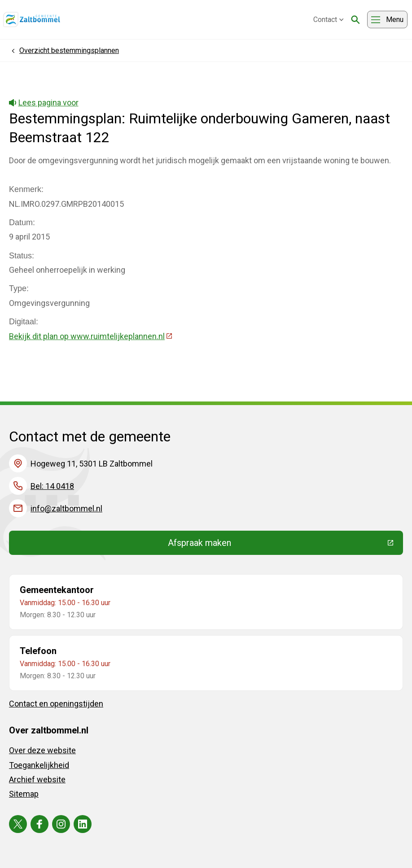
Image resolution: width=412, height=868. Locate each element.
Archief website (37, 779)
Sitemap (24, 794)
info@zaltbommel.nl (66, 508)
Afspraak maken (265, 545)
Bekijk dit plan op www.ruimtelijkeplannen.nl (91, 336)
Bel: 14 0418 (52, 486)
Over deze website (42, 750)
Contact (329, 20)
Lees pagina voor (44, 103)
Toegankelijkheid (39, 765)
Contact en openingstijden (56, 704)
